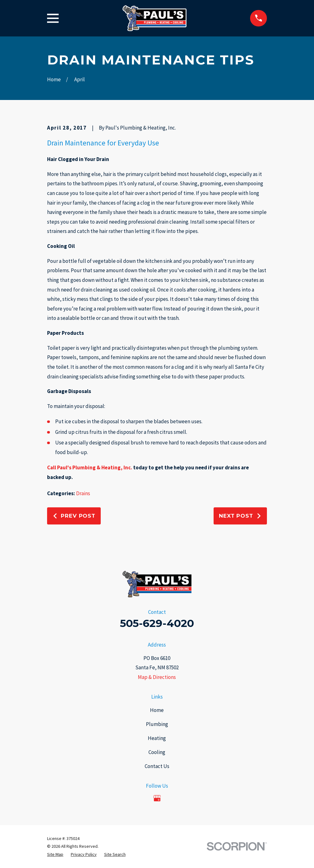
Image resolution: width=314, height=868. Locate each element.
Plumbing (157, 724)
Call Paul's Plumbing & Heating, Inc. (90, 467)
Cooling (157, 752)
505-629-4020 (157, 623)
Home (157, 710)
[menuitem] (55, 855)
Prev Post (74, 516)
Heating (157, 738)
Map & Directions (157, 677)
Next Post (240, 516)
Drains (83, 493)
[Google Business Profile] (157, 798)
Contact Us (157, 766)
